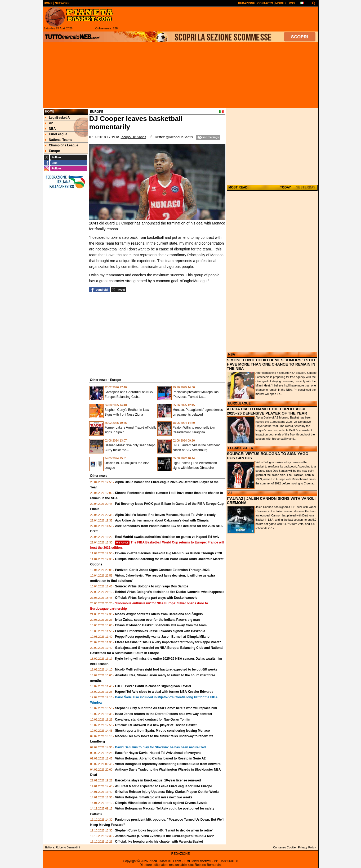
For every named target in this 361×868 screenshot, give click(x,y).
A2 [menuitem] (49, 123)
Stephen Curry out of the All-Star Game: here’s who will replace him (166, 708)
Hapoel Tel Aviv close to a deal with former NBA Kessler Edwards (164, 692)
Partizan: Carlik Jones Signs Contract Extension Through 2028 (162, 570)
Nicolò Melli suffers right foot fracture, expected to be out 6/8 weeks (166, 669)
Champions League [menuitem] (62, 145)
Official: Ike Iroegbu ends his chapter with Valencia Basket (159, 842)
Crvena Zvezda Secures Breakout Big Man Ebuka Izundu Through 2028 (168, 553)
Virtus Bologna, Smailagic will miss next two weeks (154, 797)
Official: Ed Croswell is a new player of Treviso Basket (156, 725)
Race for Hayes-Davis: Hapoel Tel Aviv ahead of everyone (158, 753)
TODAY (286, 187)
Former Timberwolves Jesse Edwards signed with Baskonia (160, 631)
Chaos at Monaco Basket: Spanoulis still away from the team (161, 625)
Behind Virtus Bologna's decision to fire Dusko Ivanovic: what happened (170, 592)
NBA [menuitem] (50, 129)
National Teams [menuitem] (59, 140)
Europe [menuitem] (52, 151)
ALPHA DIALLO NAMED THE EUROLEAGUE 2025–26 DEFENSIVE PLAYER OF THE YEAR (267, 411)
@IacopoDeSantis (179, 137)
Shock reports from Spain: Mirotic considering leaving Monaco (162, 731)
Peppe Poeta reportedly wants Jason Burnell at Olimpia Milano (162, 637)
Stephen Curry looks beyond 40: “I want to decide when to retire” (164, 830)
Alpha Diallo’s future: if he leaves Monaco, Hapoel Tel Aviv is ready (165, 515)
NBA (232, 354)
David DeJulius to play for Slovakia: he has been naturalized (160, 747)
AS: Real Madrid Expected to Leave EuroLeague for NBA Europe (163, 786)
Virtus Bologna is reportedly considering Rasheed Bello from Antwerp (168, 764)
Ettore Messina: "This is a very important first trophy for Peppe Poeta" (168, 642)
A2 (230, 493)
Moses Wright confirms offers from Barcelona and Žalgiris (159, 614)
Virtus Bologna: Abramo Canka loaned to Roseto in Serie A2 (160, 758)
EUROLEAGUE (240, 403)
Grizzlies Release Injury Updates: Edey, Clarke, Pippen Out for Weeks (167, 792)
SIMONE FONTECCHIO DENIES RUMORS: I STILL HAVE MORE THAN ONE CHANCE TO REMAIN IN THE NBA (272, 364)
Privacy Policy (307, 847)
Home (50, 111)
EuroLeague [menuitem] (56, 134)
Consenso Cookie (284, 847)
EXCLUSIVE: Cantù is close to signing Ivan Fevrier (153, 686)
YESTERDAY (306, 187)
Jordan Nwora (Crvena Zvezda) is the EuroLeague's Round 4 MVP (164, 836)
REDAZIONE (180, 854)
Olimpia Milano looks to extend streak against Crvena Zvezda (161, 803)
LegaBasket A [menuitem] (57, 118)
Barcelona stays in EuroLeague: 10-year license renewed (158, 780)
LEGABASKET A (241, 448)
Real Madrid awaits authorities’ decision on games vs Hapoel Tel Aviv (167, 537)
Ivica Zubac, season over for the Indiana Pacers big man (157, 620)
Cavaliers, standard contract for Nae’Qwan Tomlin (153, 719)
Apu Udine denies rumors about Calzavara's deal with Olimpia (162, 520)
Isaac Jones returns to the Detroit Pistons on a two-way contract (164, 714)
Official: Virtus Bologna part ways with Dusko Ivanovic (156, 598)
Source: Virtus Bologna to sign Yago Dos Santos (152, 586)
